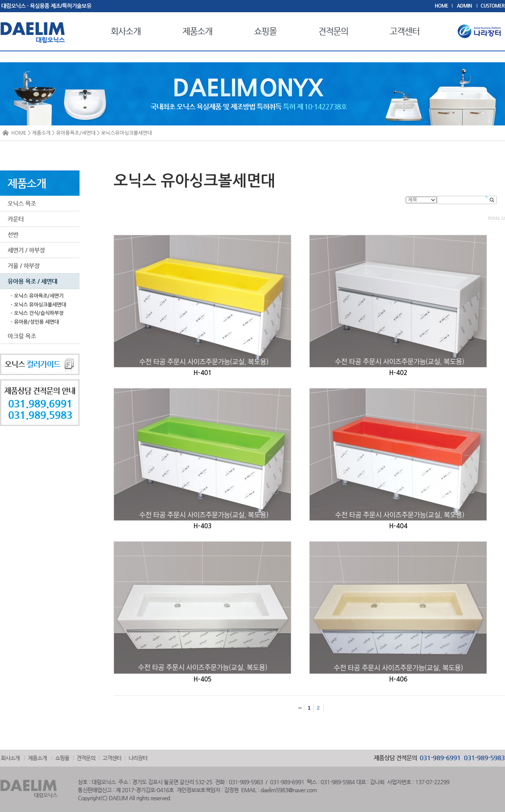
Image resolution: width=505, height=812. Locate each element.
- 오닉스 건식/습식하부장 (37, 313)
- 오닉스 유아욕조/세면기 (37, 296)
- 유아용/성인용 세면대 (35, 322)
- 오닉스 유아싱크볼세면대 (38, 305)
